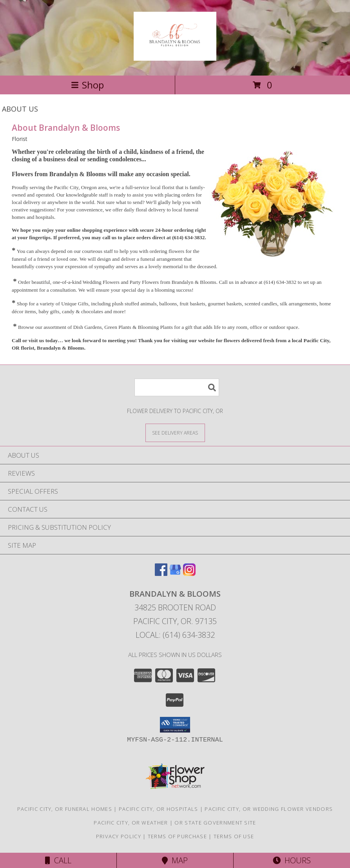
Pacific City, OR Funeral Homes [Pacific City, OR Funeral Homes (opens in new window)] (65, 809)
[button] (175, 725)
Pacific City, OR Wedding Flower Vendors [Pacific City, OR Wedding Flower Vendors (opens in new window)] (269, 809)
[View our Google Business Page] (175, 573)
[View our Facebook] (161, 573)
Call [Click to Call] (58, 860)
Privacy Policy (119, 836)
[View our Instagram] (189, 573)
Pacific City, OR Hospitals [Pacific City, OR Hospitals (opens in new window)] (159, 809)
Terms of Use (234, 836)
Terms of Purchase (177, 836)
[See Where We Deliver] (175, 432)
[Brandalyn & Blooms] (175, 56)
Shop (87, 85)
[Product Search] (177, 387)
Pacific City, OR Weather (131, 823)
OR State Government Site (215, 823)
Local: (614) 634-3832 (175, 635)
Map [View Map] (175, 860)
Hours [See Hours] (292, 860)
